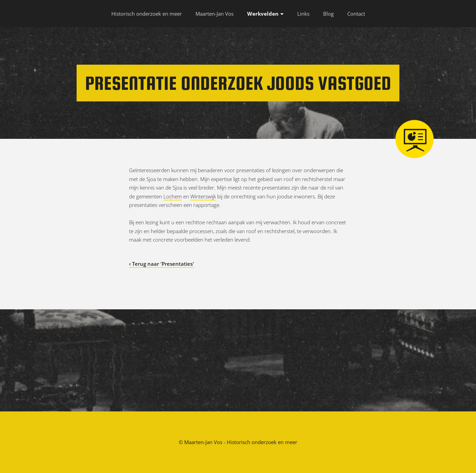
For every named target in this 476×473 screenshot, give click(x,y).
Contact (356, 14)
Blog (328, 14)
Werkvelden (263, 14)
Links (303, 14)
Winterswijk (203, 196)
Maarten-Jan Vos (215, 14)
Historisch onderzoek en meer (147, 14)
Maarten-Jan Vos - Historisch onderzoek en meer (241, 442)
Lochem (173, 196)
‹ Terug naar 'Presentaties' (162, 264)
